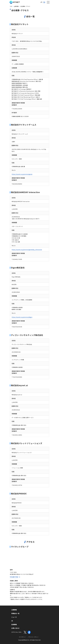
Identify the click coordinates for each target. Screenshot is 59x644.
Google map (14, 577)
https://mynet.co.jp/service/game (22, 174)
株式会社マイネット (15, 2)
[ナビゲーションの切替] (48, 2)
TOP (11, 6)
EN (44, 2)
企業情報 (16, 6)
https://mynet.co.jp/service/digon (22, 317)
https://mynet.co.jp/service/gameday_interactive (27, 250)
